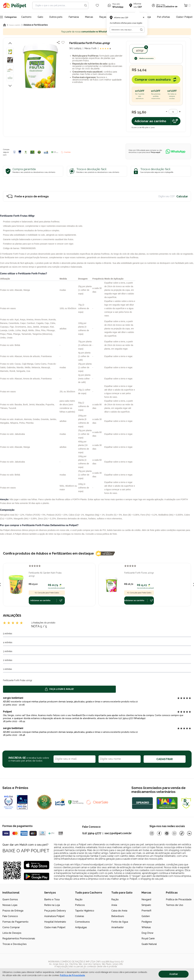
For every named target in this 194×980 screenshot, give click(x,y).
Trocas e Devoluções (15, 944)
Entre (159, 6)
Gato (40, 17)
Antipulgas (81, 927)
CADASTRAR (165, 759)
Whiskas (146, 927)
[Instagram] (152, 833)
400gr (140, 50)
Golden (146, 916)
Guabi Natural (149, 944)
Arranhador (117, 927)
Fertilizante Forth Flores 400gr (139, 573)
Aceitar (174, 974)
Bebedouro (118, 916)
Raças (103, 17)
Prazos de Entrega (13, 911)
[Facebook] (159, 833)
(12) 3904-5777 (92, 833)
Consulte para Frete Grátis (47, 593)
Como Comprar (11, 927)
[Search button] (86, 5)
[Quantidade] (173, 112)
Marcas (89, 17)
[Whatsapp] (174, 833)
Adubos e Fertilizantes (36, 25)
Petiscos (80, 905)
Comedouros (82, 922)
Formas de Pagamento (15, 922)
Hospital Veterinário (55, 922)
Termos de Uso (175, 905)
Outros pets (56, 17)
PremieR (146, 911)
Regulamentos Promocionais (19, 938)
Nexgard (146, 899)
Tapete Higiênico (85, 911)
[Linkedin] (189, 833)
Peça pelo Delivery (55, 911)
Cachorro (26, 17)
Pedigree (147, 922)
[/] (173, 965)
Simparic (146, 905)
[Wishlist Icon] (97, 5)
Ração (79, 899)
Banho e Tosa (52, 899)
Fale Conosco (10, 916)
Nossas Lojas (10, 905)
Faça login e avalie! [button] (59, 689)
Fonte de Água (120, 922)
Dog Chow (147, 933)
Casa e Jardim (15, 25)
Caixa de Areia (119, 911)
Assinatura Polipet (54, 916)
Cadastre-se (171, 6)
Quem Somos (10, 899)
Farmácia (74, 17)
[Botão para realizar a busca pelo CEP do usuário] (141, 30)
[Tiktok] (182, 833)
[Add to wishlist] (63, 42)
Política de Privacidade (179, 899)
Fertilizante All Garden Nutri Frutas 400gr (45, 574)
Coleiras (80, 916)
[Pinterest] (167, 833)
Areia (114, 905)
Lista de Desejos (12, 933)
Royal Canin (148, 938)
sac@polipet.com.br (118, 833)
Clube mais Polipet (55, 927)
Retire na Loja (52, 905)
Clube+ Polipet (184, 17)
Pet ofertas (163, 17)
